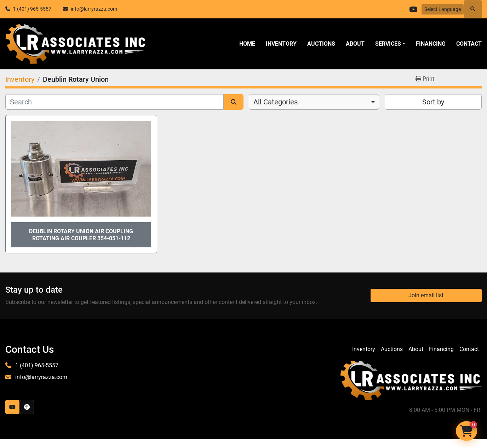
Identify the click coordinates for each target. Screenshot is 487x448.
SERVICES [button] (388, 44)
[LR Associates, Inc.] (411, 380)
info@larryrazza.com (94, 9)
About (355, 44)
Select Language (443, 9)
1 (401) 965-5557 (32, 9)
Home (247, 44)
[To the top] (27, 407)
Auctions (321, 44)
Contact (469, 44)
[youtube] (412, 9)
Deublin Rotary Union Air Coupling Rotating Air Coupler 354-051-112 (81, 235)
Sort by (433, 102)
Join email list (426, 295)
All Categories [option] (276, 102)
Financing (431, 44)
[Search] (114, 102)
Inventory (281, 44)
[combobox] (314, 102)
